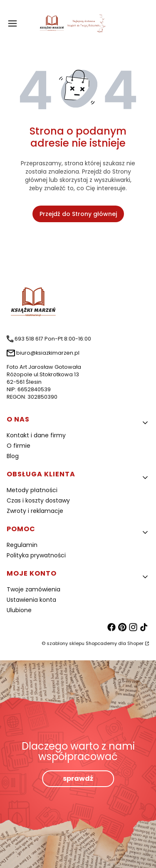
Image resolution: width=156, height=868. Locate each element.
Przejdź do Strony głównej (78, 214)
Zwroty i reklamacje (35, 511)
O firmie (19, 446)
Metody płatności (32, 490)
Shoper (135, 643)
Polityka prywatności (36, 555)
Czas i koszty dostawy (38, 500)
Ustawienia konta (31, 600)
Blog (13, 456)
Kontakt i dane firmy (36, 435)
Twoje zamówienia (33, 589)
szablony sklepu (66, 643)
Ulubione (19, 610)
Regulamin (22, 545)
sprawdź (78, 779)
